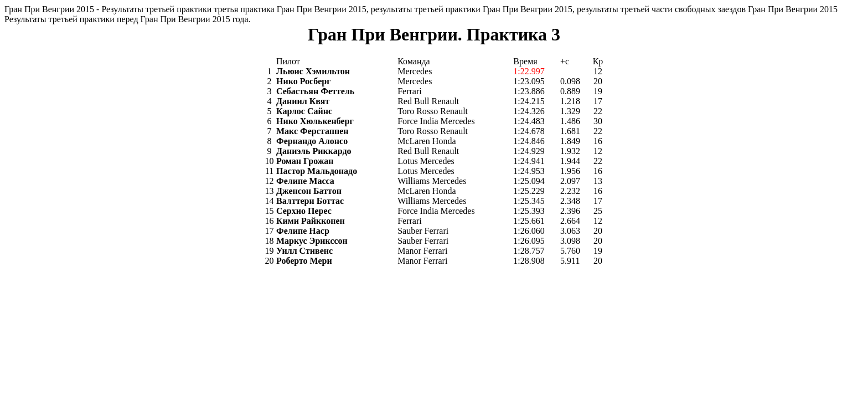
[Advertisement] (206, 310)
